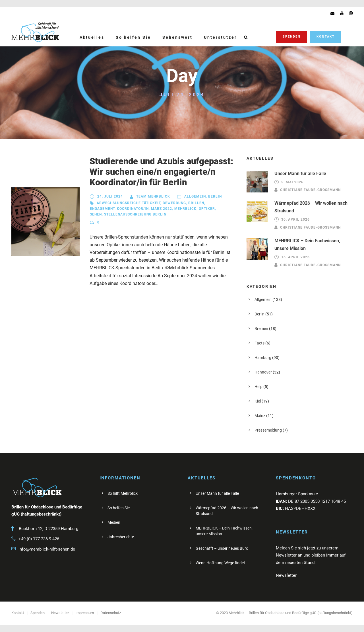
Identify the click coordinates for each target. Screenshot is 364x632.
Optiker (207, 209)
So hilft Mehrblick (123, 493)
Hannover (263, 372)
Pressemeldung (268, 430)
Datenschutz (111, 613)
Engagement (102, 209)
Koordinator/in (133, 209)
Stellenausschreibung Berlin (135, 214)
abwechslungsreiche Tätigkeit (129, 203)
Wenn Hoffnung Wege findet (220, 563)
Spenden (292, 37)
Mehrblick (185, 209)
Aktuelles (92, 37)
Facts (259, 343)
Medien (114, 522)
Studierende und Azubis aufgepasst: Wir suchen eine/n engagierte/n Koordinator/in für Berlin (161, 172)
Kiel (258, 401)
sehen (96, 214)
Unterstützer (220, 37)
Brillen (196, 203)
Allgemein (195, 196)
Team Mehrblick (153, 196)
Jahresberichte (121, 537)
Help (258, 387)
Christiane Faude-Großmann (310, 190)
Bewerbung (174, 203)
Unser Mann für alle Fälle (300, 174)
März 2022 (162, 209)
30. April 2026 (295, 220)
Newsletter (60, 613)
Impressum (85, 613)
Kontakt (326, 37)
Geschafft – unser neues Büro (222, 548)
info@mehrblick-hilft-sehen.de (47, 549)
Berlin (215, 196)
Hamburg (263, 358)
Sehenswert (177, 37)
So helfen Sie (133, 37)
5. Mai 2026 (292, 182)
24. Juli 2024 (110, 196)
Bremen (261, 329)
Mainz (260, 416)
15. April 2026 (295, 257)
